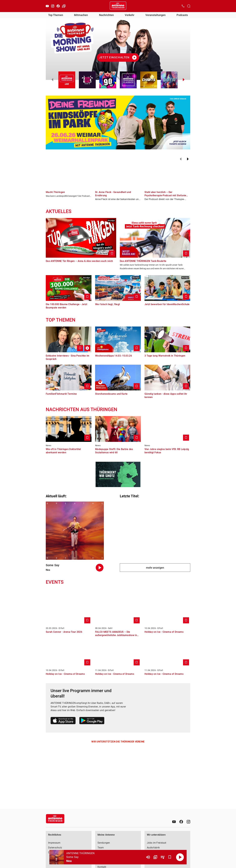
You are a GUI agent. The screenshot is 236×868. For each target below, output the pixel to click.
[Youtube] (47, 6)
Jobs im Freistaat (157, 843)
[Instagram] (53, 6)
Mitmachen (81, 15)
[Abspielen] (180, 857)
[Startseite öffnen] (118, 6)
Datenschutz (55, 848)
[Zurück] (181, 159)
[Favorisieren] (170, 857)
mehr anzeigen (155, 568)
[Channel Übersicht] (155, 857)
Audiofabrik (153, 848)
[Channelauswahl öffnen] (189, 6)
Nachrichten (106, 15)
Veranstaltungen (155, 15)
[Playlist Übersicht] (163, 857)
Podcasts (182, 15)
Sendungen (104, 843)
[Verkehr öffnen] (64, 6)
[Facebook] (58, 6)
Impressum (54, 843)
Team (101, 848)
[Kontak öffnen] (183, 6)
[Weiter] (188, 159)
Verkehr (130, 15)
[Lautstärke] (148, 857)
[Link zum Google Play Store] (92, 721)
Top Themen (56, 15)
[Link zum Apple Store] (63, 721)
